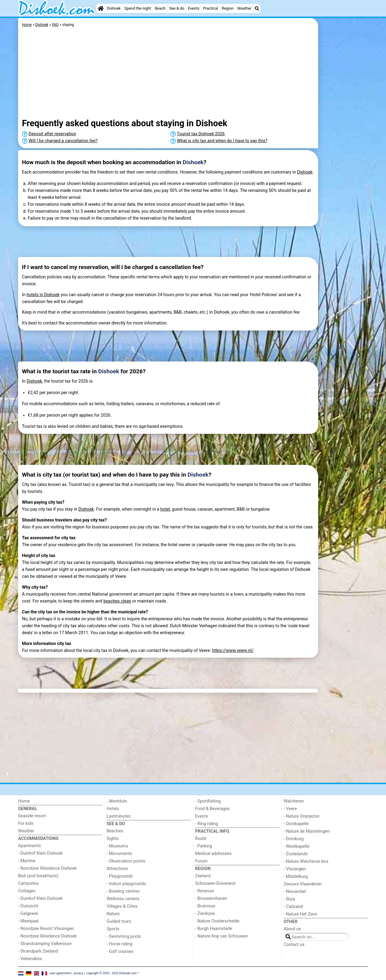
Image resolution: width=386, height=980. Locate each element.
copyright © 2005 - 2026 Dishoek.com (112, 973)
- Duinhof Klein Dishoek (40, 853)
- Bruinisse (205, 906)
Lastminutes (119, 816)
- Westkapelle (297, 846)
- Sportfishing (208, 801)
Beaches (115, 831)
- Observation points (126, 861)
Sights (113, 839)
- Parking (204, 846)
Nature (113, 914)
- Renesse (204, 891)
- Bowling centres (123, 891)
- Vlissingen (295, 869)
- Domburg (294, 839)
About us (292, 929)
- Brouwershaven (211, 899)
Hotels (113, 809)
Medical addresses (213, 854)
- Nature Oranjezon (302, 816)
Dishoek (114, 8)
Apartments (30, 846)
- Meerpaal (28, 921)
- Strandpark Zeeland (38, 951)
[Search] (257, 8)
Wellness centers (123, 899)
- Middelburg (296, 877)
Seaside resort (32, 816)
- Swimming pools (124, 936)
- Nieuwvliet (295, 892)
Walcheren (294, 801)
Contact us (294, 945)
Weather (244, 8)
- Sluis (289, 899)
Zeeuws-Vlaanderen (303, 884)
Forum (201, 861)
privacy (78, 973)
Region (228, 8)
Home (24, 801)
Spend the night (138, 8)
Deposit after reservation (52, 134)
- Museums (117, 846)
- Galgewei (28, 914)
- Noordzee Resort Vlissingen (46, 929)
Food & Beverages (212, 809)
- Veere (290, 809)
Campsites (28, 883)
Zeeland (203, 876)
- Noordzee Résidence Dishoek (47, 868)
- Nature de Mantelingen (307, 831)
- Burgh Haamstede (214, 929)
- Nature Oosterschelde (217, 921)
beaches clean (117, 601)
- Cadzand (293, 907)
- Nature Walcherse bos (306, 861)
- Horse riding (120, 944)
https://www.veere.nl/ (233, 651)
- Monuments (120, 854)
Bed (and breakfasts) (38, 876)
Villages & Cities (122, 906)
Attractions (117, 869)
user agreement (60, 973)
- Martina (27, 861)
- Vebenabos (30, 959)
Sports (113, 929)
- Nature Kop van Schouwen (222, 936)
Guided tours (119, 921)
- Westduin (117, 801)
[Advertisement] (344, 157)
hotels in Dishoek (43, 295)
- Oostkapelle (296, 824)
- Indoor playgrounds (127, 884)
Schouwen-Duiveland (215, 883)
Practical (210, 8)
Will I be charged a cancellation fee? (63, 141)
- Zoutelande (296, 854)
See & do (177, 8)
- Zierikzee (205, 914)
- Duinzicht (28, 906)
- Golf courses (120, 952)
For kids (26, 823)
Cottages (27, 891)
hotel (165, 509)
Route (201, 839)
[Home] (101, 8)
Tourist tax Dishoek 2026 (201, 134)
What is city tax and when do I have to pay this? (222, 141)
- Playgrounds (120, 876)
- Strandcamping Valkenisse (45, 944)
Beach (160, 8)
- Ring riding (207, 824)
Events (194, 8)
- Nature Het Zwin (301, 914)
